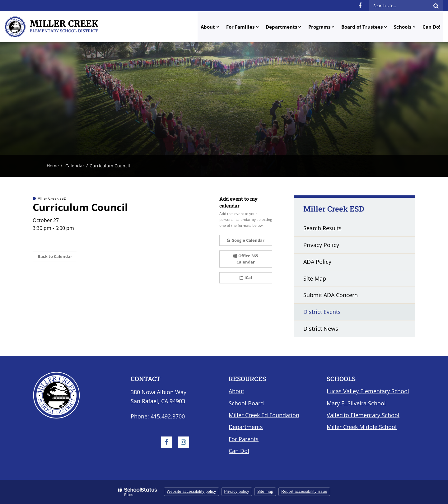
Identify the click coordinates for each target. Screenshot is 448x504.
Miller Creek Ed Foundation (264, 415)
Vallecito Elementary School (363, 415)
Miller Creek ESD (334, 209)
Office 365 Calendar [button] (246, 259)
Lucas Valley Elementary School (368, 391)
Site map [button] (265, 492)
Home (53, 166)
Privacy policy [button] (237, 492)
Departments (246, 427)
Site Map (315, 278)
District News (321, 329)
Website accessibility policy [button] (191, 492)
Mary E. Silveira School (356, 403)
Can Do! (239, 451)
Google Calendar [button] (246, 240)
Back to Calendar (55, 256)
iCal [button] (246, 278)
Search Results (322, 228)
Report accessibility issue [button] (304, 492)
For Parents (244, 439)
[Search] (436, 6)
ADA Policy (317, 262)
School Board (246, 403)
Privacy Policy (321, 245)
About (236, 391)
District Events (322, 312)
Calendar (75, 166)
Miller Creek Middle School (362, 427)
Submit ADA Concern (331, 295)
